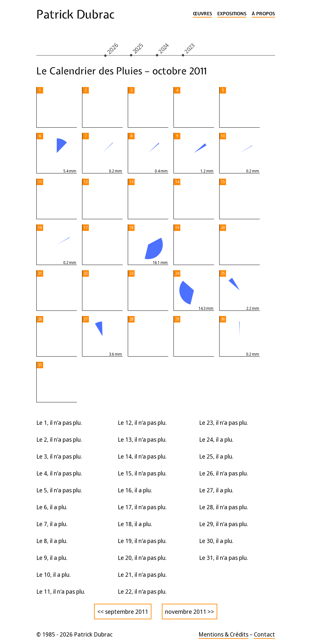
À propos (263, 14)
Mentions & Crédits (223, 634)
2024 (163, 48)
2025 (138, 48)
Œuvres (203, 14)
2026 (112, 48)
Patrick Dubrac (75, 14)
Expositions (232, 14)
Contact (264, 634)
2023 (189, 48)
